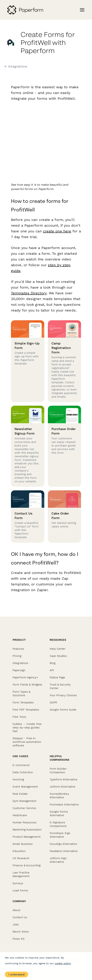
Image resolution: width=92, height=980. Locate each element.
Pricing (17, 656)
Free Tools (19, 717)
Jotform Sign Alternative (58, 860)
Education (19, 851)
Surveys (18, 883)
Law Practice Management (21, 874)
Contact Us (20, 917)
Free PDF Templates (26, 710)
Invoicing (18, 779)
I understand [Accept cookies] (16, 974)
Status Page (57, 677)
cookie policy (63, 963)
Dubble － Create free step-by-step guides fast (27, 728)
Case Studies (58, 656)
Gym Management (24, 801)
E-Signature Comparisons (58, 824)
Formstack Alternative (64, 805)
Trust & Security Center (60, 686)
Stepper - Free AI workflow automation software (27, 742)
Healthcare (20, 815)
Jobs (16, 925)
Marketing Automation (27, 830)
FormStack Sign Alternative (60, 835)
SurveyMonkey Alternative (59, 796)
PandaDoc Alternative (64, 851)
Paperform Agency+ (25, 677)
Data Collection (23, 772)
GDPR (53, 703)
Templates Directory (29, 293)
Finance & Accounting (27, 865)
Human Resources (25, 822)
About (16, 910)
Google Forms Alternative (59, 814)
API (52, 670)
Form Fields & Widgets (27, 685)
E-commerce (21, 765)
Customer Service (24, 808)
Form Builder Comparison (58, 771)
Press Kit (18, 939)
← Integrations (16, 66)
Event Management (25, 787)
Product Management (27, 837)
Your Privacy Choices (63, 695)
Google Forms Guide (63, 710)
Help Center (58, 649)
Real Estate (20, 794)
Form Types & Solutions (21, 694)
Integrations (20, 663)
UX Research (21, 858)
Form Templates (23, 703)
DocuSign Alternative (63, 844)
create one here (57, 231)
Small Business (23, 844)
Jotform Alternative (63, 787)
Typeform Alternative (64, 779)
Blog (53, 663)
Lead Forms (20, 890)
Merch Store (21, 932)
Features (18, 649)
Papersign (19, 670)
